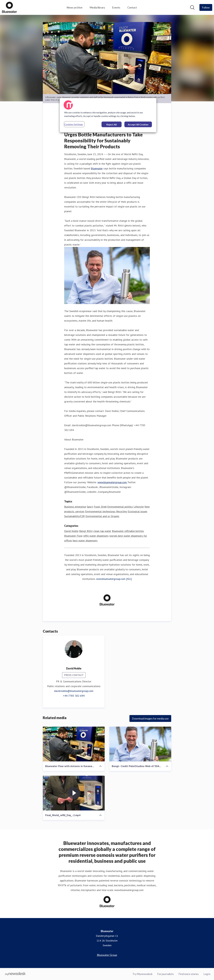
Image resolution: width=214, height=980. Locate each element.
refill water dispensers (96, 536)
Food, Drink (100, 507)
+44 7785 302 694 (74, 696)
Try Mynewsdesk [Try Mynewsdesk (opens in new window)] (142, 974)
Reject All (112, 124)
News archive (75, 7)
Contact (132, 7)
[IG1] (129, 579)
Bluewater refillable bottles (128, 531)
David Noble (71, 531)
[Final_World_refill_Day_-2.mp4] (74, 793)
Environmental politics (120, 507)
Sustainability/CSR (74, 516)
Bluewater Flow (73, 536)
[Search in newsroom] (192, 7)
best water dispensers (85, 541)
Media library (97, 7)
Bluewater (97, 168)
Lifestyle (139, 507)
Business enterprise (75, 507)
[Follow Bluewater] (206, 7)
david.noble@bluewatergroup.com (74, 691)
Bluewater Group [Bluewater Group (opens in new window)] (107, 955)
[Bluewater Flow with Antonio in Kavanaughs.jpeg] (74, 744)
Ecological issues (137, 511)
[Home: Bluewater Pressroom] (9, 7)
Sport (90, 507)
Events (116, 7)
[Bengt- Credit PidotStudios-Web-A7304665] (140, 744)
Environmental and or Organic (102, 516)
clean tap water (102, 531)
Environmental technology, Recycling (106, 511)
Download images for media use (150, 718)
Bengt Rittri (86, 531)
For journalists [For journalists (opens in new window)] (165, 974)
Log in (207, 974)
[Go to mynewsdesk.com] (15, 974)
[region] (108, 115)
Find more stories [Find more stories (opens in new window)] (189, 974)
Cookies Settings (74, 124)
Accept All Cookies (138, 124)
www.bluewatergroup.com (112, 482)
